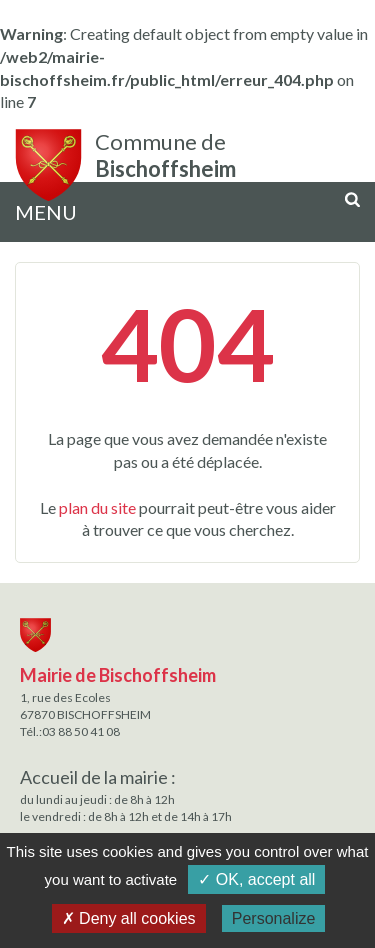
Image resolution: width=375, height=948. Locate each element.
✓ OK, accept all (256, 879)
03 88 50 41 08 (81, 731)
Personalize (274, 918)
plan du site (97, 507)
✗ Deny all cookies (129, 918)
